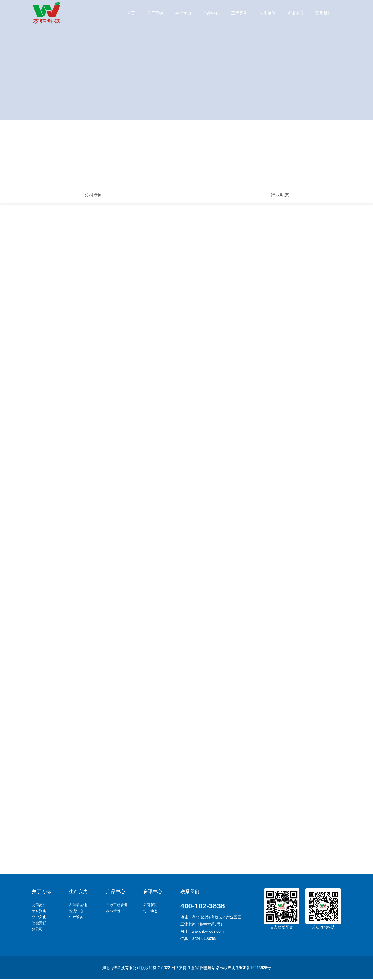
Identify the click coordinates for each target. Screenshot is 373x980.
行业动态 (280, 195)
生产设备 (76, 918)
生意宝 (193, 969)
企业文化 (39, 918)
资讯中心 (295, 13)
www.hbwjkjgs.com (208, 932)
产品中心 (211, 13)
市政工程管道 (117, 906)
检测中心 (76, 912)
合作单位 (267, 13)
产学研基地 (78, 906)
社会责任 (39, 924)
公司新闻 (93, 195)
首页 (131, 13)
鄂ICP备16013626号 (254, 969)
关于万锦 (155, 13)
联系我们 (324, 13)
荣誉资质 (39, 912)
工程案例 (239, 13)
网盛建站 (207, 969)
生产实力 (183, 13)
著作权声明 (226, 969)
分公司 (37, 930)
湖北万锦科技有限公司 (121, 969)
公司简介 (39, 906)
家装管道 (113, 912)
